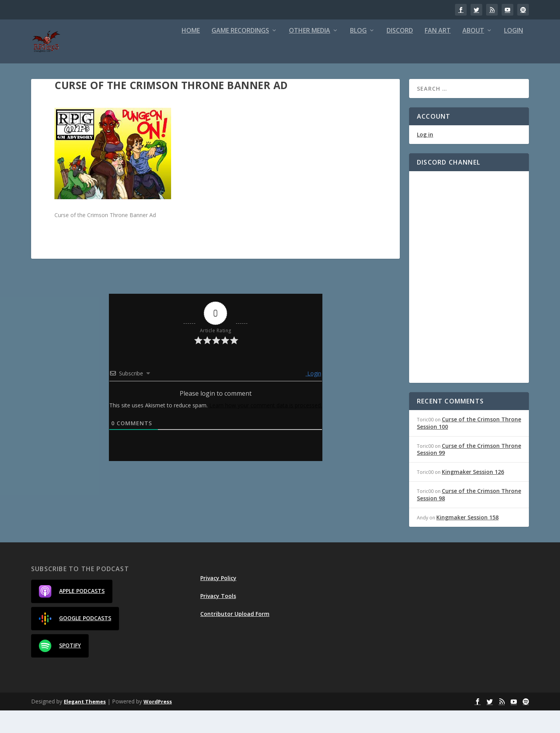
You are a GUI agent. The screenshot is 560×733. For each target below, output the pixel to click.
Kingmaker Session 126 (473, 494)
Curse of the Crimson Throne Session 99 (469, 472)
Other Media (310, 53)
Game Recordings (240, 53)
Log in (425, 157)
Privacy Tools (218, 618)
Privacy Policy (218, 601)
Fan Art (438, 53)
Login (514, 53)
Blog (358, 53)
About (473, 53)
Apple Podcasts (72, 614)
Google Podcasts (75, 641)
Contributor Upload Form (235, 636)
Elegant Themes (85, 724)
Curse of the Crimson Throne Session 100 (469, 445)
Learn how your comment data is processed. (266, 428)
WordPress (158, 724)
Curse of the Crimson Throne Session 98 (469, 517)
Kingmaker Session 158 (467, 540)
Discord (400, 53)
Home (191, 53)
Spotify (60, 668)
